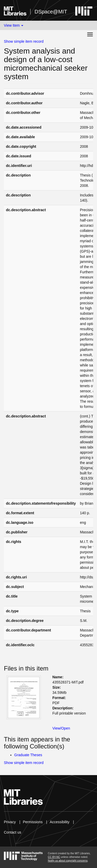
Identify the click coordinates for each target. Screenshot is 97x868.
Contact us (13, 832)
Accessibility (59, 822)
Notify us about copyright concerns (68, 861)
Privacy (10, 822)
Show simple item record (24, 41)
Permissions (33, 822)
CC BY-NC (54, 857)
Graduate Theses (28, 755)
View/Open (61, 728)
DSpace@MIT (51, 12)
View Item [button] (14, 25)
